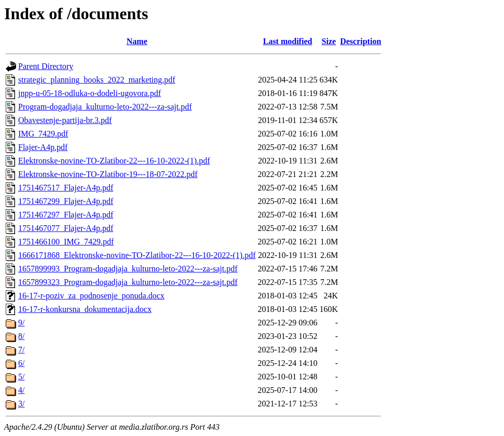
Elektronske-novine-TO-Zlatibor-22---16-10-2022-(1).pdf (114, 161)
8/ (21, 336)
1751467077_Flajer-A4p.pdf (66, 228)
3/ (21, 404)
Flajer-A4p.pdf (43, 147)
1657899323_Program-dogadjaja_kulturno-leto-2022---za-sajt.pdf (128, 282)
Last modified (288, 41)
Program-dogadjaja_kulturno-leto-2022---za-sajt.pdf (105, 107)
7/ (21, 350)
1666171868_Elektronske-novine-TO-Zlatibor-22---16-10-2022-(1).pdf (137, 255)
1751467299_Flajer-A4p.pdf (66, 201)
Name (137, 41)
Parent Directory (46, 66)
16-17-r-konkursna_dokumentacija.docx (85, 309)
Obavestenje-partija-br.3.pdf (65, 120)
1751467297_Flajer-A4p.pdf (66, 215)
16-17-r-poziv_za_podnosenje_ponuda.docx (91, 296)
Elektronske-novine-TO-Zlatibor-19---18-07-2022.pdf (108, 174)
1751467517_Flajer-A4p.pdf (66, 188)
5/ (21, 377)
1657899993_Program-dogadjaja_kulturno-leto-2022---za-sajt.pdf (128, 269)
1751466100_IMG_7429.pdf (66, 242)
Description (360, 41)
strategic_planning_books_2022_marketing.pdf (97, 80)
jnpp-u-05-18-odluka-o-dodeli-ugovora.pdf (90, 93)
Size (329, 41)
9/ (21, 323)
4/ (21, 390)
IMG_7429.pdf (43, 134)
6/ (21, 363)
